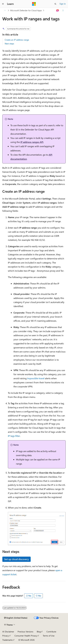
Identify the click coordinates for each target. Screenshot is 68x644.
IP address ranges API (32, 142)
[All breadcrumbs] (5, 10)
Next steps (9, 44)
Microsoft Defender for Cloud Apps (26, 10)
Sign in (63, 4)
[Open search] (55, 4)
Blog (39, 632)
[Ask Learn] (58, 10)
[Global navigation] (3, 4)
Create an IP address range (17, 40)
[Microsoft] (34, 4)
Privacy (6, 636)
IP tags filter (14, 436)
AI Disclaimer (8, 632)
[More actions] (63, 10)
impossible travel (36, 378)
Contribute (51, 632)
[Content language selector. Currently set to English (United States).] (16, 618)
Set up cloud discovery (16, 559)
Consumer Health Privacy (26, 636)
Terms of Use (49, 636)
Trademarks (7, 640)
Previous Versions (25, 632)
